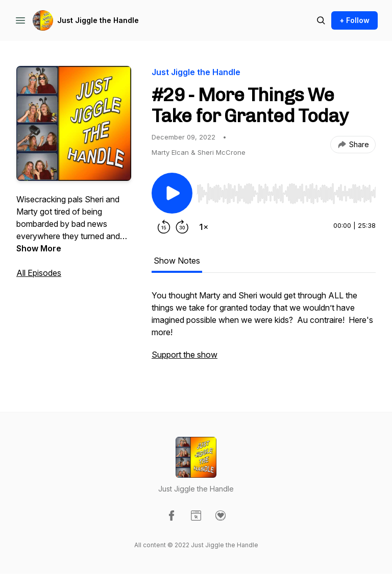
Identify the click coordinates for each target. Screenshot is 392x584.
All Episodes (39, 273)
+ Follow (354, 20)
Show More (39, 248)
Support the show (185, 355)
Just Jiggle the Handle (98, 20)
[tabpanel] (264, 330)
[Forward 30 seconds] (182, 227)
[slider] (286, 194)
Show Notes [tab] (177, 261)
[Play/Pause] (172, 193)
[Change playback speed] (204, 227)
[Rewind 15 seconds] (164, 227)
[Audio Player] (286, 191)
